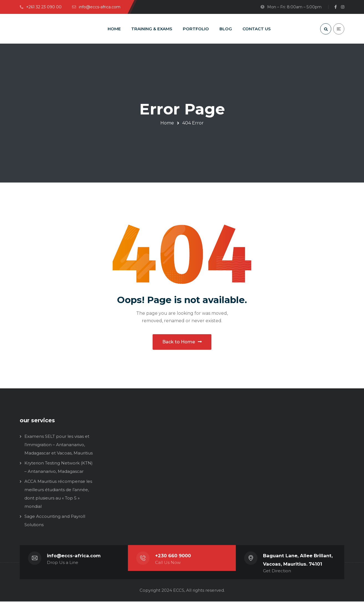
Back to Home (182, 342)
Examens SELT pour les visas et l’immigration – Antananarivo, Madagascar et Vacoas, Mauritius (59, 445)
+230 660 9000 (174, 556)
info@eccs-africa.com (74, 556)
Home (167, 123)
